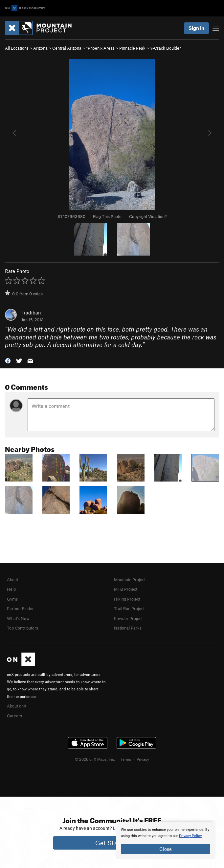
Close (166, 849)
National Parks (128, 628)
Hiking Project (127, 599)
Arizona (40, 48)
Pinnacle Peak (132, 48)
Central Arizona (67, 48)
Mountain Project (130, 580)
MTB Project (126, 589)
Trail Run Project (129, 608)
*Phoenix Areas (100, 48)
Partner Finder (20, 608)
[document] (166, 840)
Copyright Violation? (148, 216)
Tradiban (31, 312)
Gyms (12, 599)
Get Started (112, 843)
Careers (14, 716)
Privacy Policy (190, 836)
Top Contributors (22, 628)
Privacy (143, 759)
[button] (8, 360)
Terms (126, 759)
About (12, 580)
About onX (17, 706)
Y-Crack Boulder (166, 48)
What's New (18, 618)
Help (11, 589)
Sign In (196, 28)
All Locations (17, 48)
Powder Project (128, 618)
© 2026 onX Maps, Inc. (95, 759)
